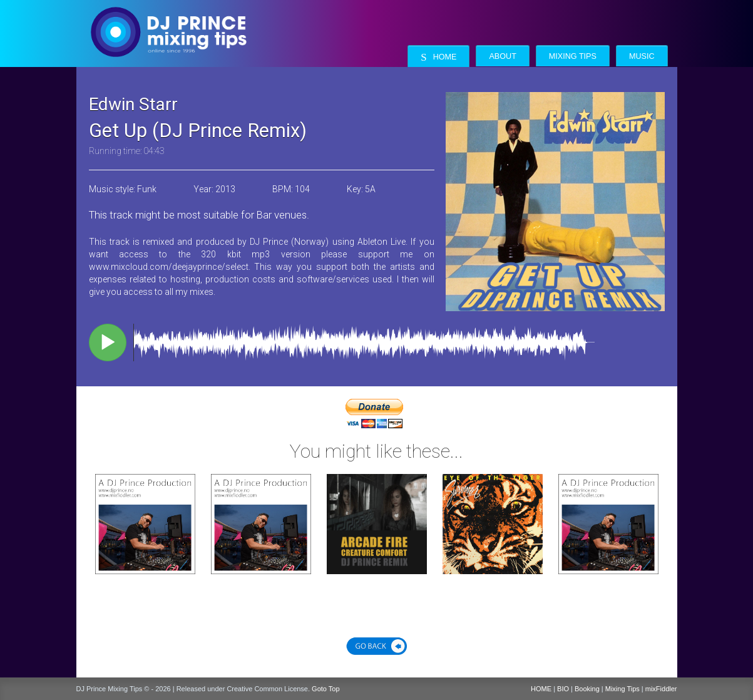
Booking (587, 689)
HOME (541, 689)
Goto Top (325, 689)
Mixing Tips (573, 56)
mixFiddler (661, 689)
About (502, 56)
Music (642, 56)
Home (438, 57)
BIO (563, 689)
